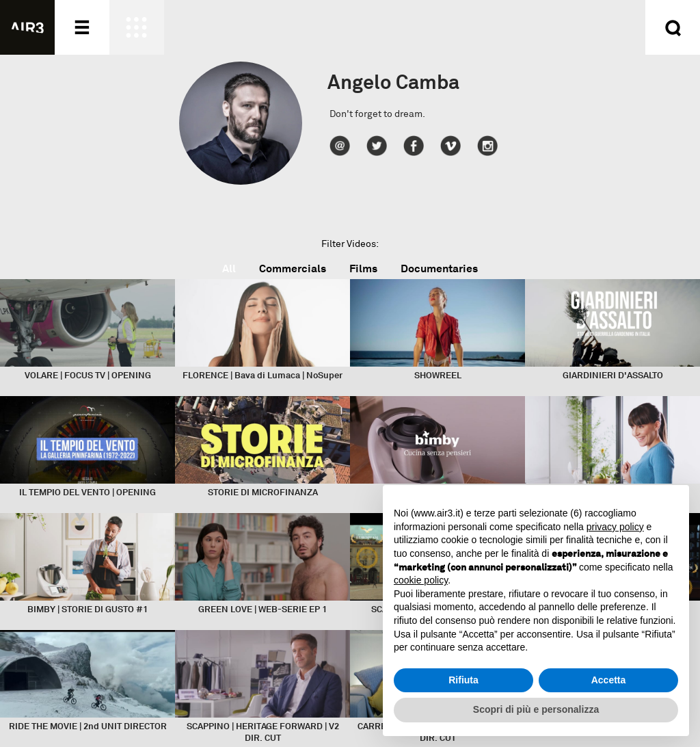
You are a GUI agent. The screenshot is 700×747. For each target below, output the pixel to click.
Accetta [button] (609, 680)
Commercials (293, 268)
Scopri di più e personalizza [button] (536, 709)
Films (363, 268)
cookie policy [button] (421, 580)
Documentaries (439, 268)
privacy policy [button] (615, 527)
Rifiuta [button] (463, 680)
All (229, 268)
